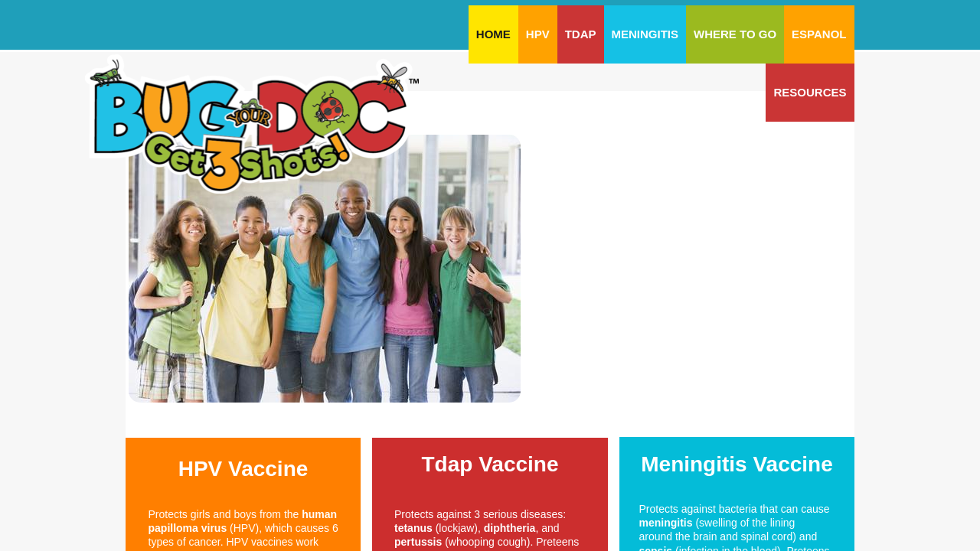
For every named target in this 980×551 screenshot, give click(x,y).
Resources (810, 92)
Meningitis (645, 34)
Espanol (819, 34)
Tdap (581, 34)
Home (493, 34)
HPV (538, 34)
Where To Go (735, 34)
